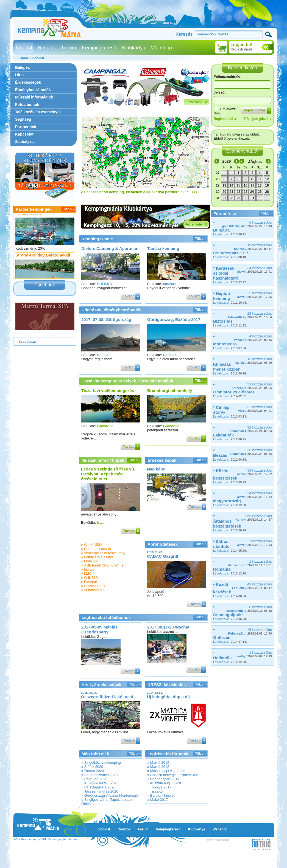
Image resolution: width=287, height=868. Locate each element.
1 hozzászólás (250, 563)
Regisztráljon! (241, 49)
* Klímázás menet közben (227, 364)
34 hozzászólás (255, 270)
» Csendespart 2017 (163, 779)
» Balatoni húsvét (161, 795)
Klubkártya (134, 48)
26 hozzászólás (251, 452)
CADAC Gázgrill (162, 556)
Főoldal (24, 48)
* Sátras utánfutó (221, 544)
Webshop (161, 48)
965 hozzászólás (254, 518)
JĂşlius (255, 162)
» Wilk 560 (89, 578)
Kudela (103, 355)
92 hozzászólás (251, 429)
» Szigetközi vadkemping (101, 763)
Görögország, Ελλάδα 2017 (174, 319)
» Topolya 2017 (159, 787)
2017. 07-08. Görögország (106, 319)
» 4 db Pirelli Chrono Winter (103, 565)
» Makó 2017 (158, 800)
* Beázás (220, 453)
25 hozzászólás (250, 631)
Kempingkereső (99, 48)
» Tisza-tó (155, 791)
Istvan (102, 522)
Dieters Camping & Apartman (110, 248)
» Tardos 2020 (93, 771)
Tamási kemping (163, 248)
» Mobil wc (89, 561)
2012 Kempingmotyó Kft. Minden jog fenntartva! (46, 839)
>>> (139, 192)
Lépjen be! (241, 45)
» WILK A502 (91, 545)
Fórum (69, 48)
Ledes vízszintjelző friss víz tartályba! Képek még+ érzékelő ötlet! (108, 474)
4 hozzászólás (253, 338)
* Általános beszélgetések (227, 521)
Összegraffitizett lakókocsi (107, 697)
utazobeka (171, 284)
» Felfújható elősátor (97, 557)
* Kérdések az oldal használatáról (226, 273)
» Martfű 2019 (158, 763)
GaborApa (105, 426)
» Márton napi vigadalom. (167, 771)
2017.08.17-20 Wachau (169, 627)
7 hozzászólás (255, 543)
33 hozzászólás (255, 472)
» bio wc (88, 569)
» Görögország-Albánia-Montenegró (110, 795)
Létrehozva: (230, 234)
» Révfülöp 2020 (94, 779)
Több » (69, 209)
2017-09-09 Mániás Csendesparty (99, 629)
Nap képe (156, 469)
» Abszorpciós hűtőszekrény (103, 553)
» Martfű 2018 (158, 767)
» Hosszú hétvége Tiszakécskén (173, 775)
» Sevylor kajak (93, 586)
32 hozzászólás (252, 386)
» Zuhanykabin (93, 590)
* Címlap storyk (221, 410)
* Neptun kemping (222, 296)
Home (24, 58)
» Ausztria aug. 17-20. (165, 783)
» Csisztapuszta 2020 (98, 787)
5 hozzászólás (255, 295)
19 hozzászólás (253, 247)
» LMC (86, 573)
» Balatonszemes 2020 (99, 775)
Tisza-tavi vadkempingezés (108, 391)
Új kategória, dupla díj (168, 697)
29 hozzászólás (250, 315)
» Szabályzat (26, 341)
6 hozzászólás (247, 224)
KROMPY (105, 284)
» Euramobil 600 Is (96, 549)
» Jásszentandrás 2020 (100, 791)
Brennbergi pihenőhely (170, 391)
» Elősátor (89, 582)
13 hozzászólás (254, 361)
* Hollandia (222, 655)
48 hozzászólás (252, 586)
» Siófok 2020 (92, 767)
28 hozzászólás (249, 609)
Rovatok (47, 48)
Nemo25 (170, 355)
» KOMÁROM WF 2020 (100, 783)
